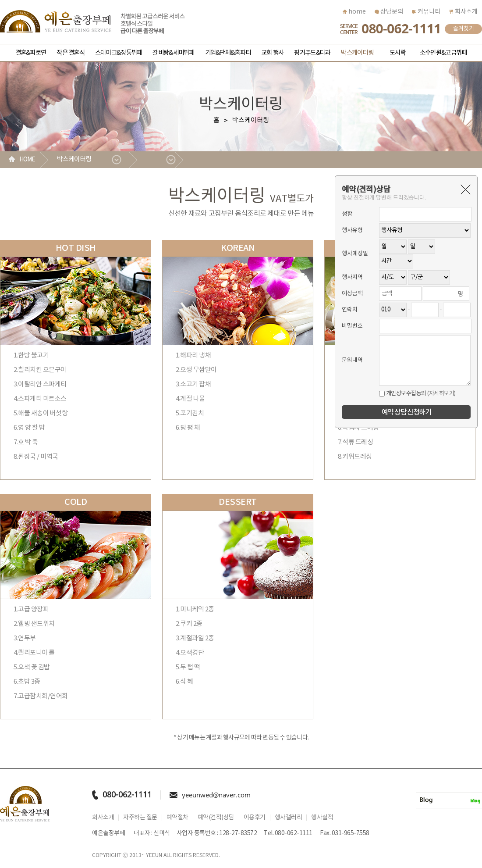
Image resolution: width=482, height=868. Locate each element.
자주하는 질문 (140, 818)
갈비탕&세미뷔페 (173, 53)
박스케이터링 (357, 53)
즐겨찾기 (464, 29)
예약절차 (177, 818)
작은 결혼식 (71, 53)
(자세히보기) (441, 394)
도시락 (398, 53)
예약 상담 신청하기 (406, 412)
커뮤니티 (426, 12)
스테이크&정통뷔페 (119, 53)
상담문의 (389, 12)
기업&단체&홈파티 (228, 53)
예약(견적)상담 (216, 818)
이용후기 (255, 818)
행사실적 (322, 818)
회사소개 (463, 12)
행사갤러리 (289, 818)
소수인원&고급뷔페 (443, 53)
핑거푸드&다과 (312, 53)
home (354, 12)
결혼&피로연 (31, 53)
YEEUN (154, 855)
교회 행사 (272, 53)
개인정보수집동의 (403, 394)
